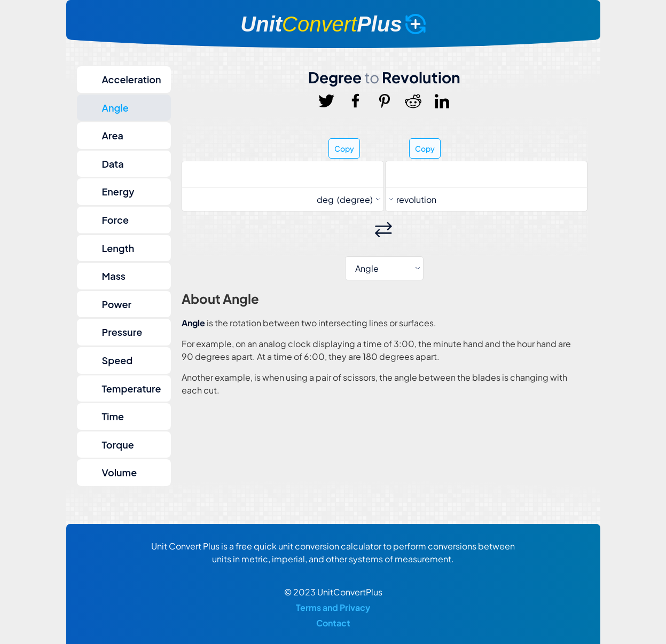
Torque (118, 445)
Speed (117, 360)
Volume (120, 472)
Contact (333, 623)
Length (118, 248)
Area (113, 135)
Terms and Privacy (333, 607)
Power (117, 304)
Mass (114, 276)
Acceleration (132, 79)
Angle (115, 108)
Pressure (122, 332)
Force (115, 220)
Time (113, 416)
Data (113, 164)
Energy (118, 191)
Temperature (132, 388)
